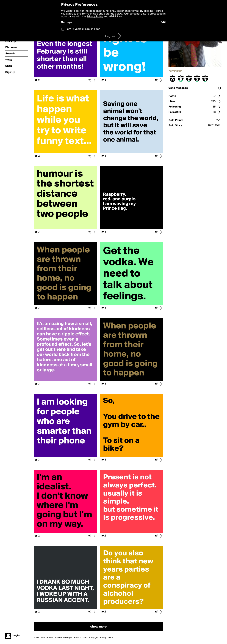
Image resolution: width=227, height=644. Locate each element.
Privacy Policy (95, 17)
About (36, 638)
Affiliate (58, 638)
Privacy (103, 638)
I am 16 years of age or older (83, 29)
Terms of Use (90, 14)
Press (76, 638)
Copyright (94, 638)
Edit (163, 22)
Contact (84, 638)
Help (43, 638)
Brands (50, 638)
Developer (68, 638)
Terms (110, 638)
